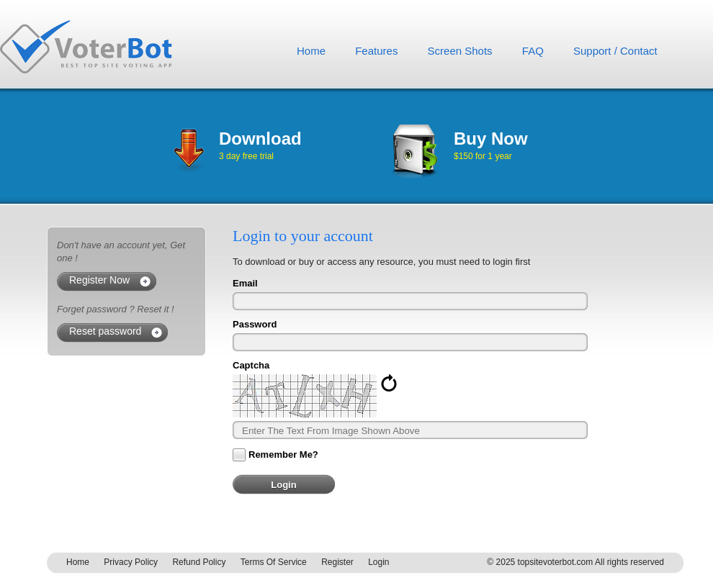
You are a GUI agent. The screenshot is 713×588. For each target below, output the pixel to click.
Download (260, 139)
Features (376, 51)
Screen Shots (460, 51)
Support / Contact (615, 51)
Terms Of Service (274, 562)
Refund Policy (199, 562)
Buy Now (491, 139)
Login (378, 562)
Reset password (105, 331)
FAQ (533, 51)
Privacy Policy (131, 562)
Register (337, 562)
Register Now (99, 280)
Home (311, 51)
